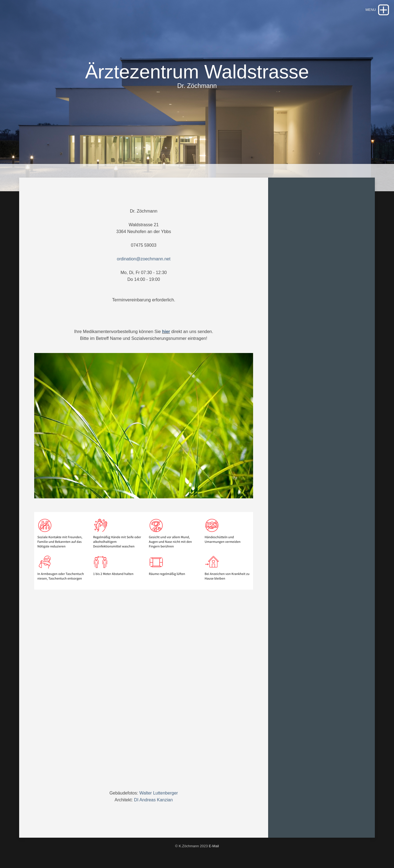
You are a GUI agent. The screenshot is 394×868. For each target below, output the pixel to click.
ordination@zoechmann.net (144, 259)
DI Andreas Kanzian (153, 800)
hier (166, 332)
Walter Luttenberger (159, 793)
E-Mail (214, 846)
